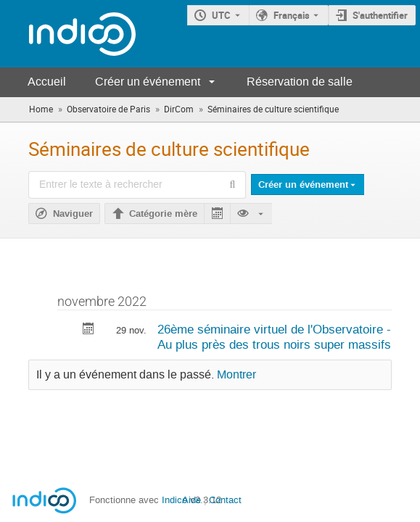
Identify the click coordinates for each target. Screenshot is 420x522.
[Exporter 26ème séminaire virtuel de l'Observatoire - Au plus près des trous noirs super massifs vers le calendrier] (88, 330)
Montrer (236, 375)
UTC (221, 15)
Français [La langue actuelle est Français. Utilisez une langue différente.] (292, 15)
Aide (192, 500)
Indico (174, 500)
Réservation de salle (300, 82)
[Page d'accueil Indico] (68, 34)
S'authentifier (380, 15)
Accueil (47, 82)
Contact (225, 500)
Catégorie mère (163, 214)
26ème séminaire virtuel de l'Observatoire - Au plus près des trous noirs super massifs (274, 337)
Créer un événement (148, 82)
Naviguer (73, 214)
